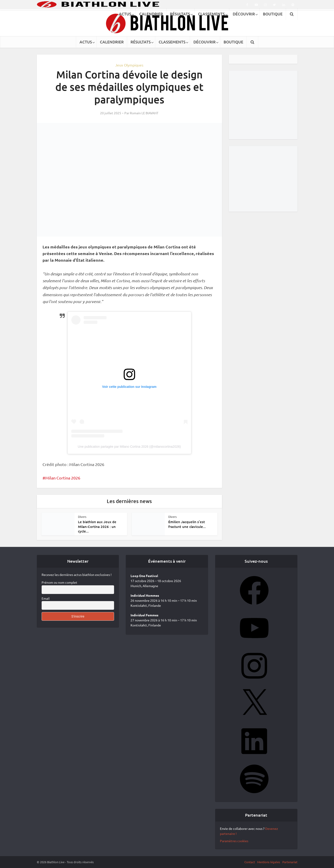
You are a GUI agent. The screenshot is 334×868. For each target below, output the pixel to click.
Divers (82, 517)
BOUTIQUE (233, 42)
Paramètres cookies (234, 841)
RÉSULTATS (141, 42)
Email (46, 598)
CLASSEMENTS (172, 42)
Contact (250, 862)
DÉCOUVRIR (204, 42)
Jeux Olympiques (129, 65)
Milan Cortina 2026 (63, 478)
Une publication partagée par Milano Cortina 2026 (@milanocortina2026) (129, 447)
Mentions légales (269, 862)
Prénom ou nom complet (59, 582)
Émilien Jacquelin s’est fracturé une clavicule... (187, 524)
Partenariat (290, 862)
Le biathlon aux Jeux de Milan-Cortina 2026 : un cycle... (97, 526)
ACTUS (86, 42)
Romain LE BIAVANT (144, 113)
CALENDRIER (112, 42)
